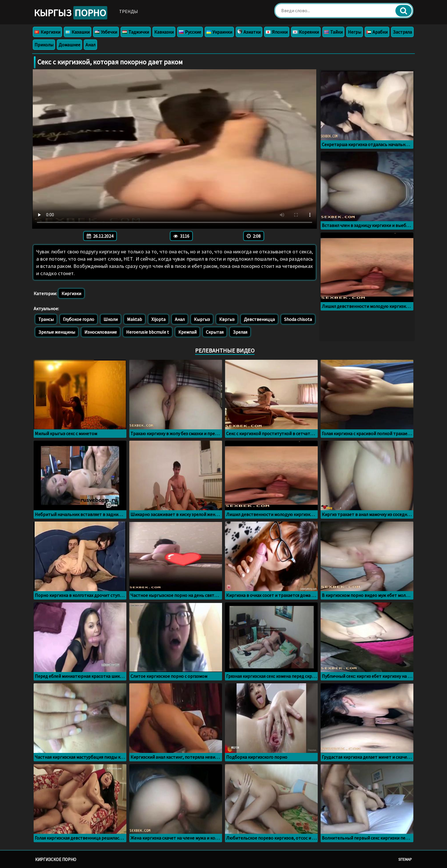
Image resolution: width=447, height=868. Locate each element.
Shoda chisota (298, 319)
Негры (355, 32)
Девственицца (259, 319)
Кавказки (164, 32)
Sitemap (405, 859)
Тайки (333, 32)
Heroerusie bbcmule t (148, 332)
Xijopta (158, 319)
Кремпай (187, 332)
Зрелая (240, 332)
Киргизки (47, 32)
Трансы (46, 319)
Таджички (136, 32)
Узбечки (106, 32)
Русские (190, 32)
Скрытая (215, 332)
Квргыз (227, 319)
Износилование (101, 332)
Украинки (219, 32)
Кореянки (306, 32)
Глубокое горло (79, 319)
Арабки (377, 32)
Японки (277, 32)
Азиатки (249, 32)
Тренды (129, 11)
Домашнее (69, 45)
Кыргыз (71, 13)
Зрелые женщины (57, 332)
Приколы (44, 45)
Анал (90, 45)
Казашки (78, 32)
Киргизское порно (56, 859)
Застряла (402, 32)
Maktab (135, 319)
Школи (111, 319)
